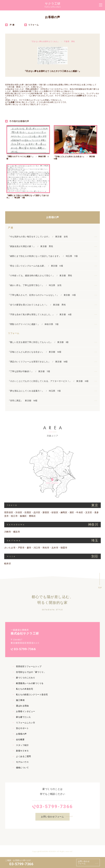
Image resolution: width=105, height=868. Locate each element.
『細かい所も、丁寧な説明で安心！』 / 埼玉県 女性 (35, 285)
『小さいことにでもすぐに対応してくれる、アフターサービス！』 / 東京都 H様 (48, 381)
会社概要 (20, 739)
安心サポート (22, 728)
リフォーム (14, 333)
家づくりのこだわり (25, 677)
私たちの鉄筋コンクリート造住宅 (32, 694)
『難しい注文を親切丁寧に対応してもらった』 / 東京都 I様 (38, 342)
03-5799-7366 (21, 864)
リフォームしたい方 (25, 722)
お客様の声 (52, 217)
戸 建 (10, 227)
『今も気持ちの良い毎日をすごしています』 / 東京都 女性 (38, 236)
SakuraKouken (53, 7)
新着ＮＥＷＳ (22, 751)
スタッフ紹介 (22, 745)
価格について (22, 767)
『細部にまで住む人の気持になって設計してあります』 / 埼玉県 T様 (43, 256)
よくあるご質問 (23, 756)
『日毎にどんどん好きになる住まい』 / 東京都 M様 (35, 352)
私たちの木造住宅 (24, 689)
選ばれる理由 (22, 706)
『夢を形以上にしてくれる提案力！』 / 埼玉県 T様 (34, 391)
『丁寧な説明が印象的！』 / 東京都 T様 (29, 371)
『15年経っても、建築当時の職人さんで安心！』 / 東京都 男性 (40, 275)
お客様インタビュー (25, 711)
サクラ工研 (53, 4)
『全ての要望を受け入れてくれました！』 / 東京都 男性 (37, 305)
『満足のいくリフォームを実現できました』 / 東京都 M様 (38, 361)
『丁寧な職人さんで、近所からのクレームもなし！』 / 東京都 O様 (42, 295)
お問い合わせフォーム (84, 862)
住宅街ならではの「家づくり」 (31, 672)
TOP (100, 587)
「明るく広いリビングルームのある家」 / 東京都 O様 (35, 266)
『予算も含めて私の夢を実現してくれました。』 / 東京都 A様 (40, 314)
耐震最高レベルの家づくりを (30, 683)
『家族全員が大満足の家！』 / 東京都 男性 (30, 246)
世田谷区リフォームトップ (29, 666)
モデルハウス (22, 762)
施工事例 (20, 700)
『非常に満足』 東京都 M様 (23, 400)
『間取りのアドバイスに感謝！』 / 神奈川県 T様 (33, 324)
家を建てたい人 (23, 717)
